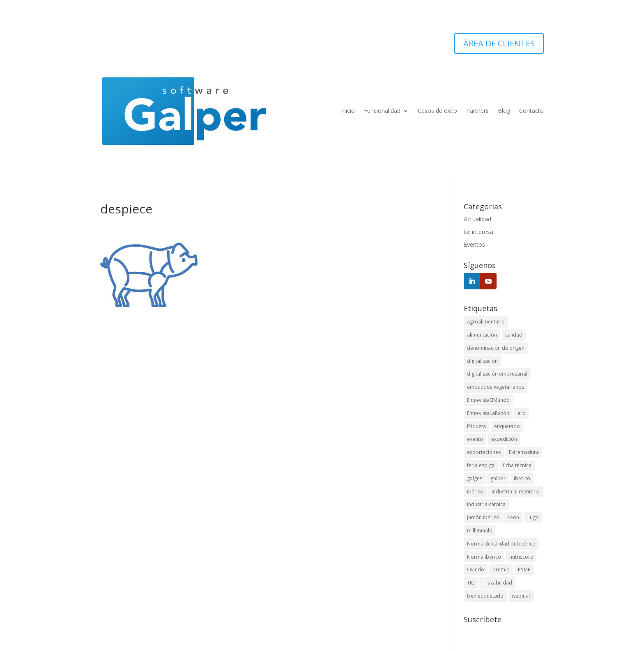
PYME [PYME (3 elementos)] (524, 570)
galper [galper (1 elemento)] (498, 478)
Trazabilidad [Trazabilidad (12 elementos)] (497, 583)
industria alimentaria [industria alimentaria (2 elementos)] (516, 492)
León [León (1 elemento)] (513, 517)
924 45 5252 (158, 43)
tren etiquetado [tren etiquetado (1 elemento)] (485, 596)
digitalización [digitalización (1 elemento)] (482, 361)
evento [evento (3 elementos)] (475, 439)
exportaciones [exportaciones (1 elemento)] (484, 452)
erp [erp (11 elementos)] (522, 413)
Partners (477, 111)
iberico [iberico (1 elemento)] (522, 478)
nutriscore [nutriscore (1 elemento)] (521, 557)
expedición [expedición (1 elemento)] (504, 439)
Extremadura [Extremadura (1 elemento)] (524, 452)
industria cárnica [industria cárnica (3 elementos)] (486, 504)
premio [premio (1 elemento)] (501, 570)
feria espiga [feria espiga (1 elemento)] (481, 465)
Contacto (531, 111)
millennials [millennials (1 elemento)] (479, 531)
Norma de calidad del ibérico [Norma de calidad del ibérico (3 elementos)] (501, 544)
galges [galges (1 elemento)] (475, 478)
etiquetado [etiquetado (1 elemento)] (507, 426)
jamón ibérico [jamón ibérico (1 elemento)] (483, 517)
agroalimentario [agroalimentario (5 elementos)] (486, 322)
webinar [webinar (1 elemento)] (521, 596)
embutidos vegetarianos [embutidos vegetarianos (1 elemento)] (496, 387)
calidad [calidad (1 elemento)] (514, 335)
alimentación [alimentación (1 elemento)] (482, 335)
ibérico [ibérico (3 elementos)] (475, 492)
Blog (504, 111)
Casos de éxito (437, 111)
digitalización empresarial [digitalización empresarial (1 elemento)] (497, 374)
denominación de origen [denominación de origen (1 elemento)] (496, 348)
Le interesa (478, 232)
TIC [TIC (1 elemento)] (471, 583)
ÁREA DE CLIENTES (499, 43)
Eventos (474, 244)
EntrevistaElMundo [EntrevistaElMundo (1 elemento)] (488, 400)
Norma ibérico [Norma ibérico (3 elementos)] (484, 557)
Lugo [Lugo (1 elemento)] (533, 517)
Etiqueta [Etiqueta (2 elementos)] (476, 426)
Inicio (348, 111)
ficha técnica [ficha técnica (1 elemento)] (517, 465)
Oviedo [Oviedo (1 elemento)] (476, 570)
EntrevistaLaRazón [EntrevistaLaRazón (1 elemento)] (488, 413)
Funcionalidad (382, 111)
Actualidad (477, 219)
